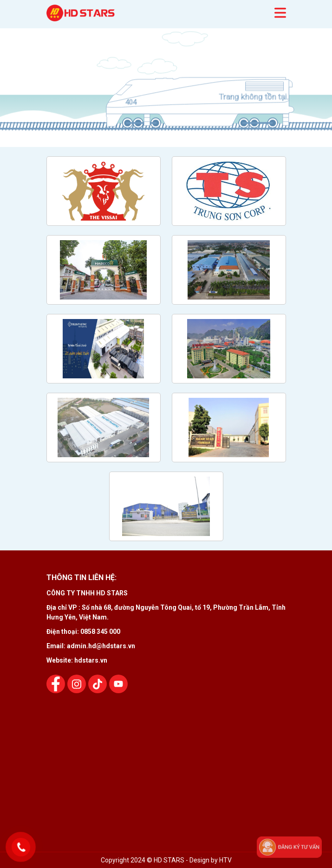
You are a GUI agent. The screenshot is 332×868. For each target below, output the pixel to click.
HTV (225, 860)
